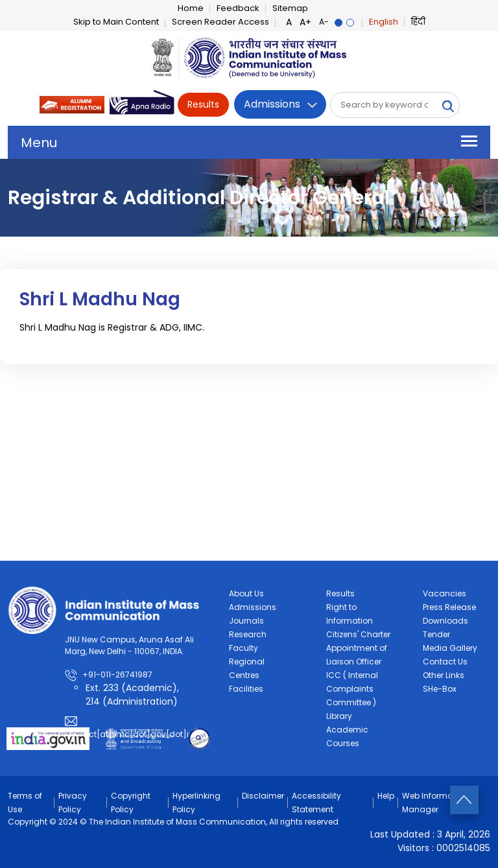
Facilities (246, 689)
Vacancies (445, 593)
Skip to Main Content (116, 22)
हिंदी (418, 22)
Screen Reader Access (220, 22)
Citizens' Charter (358, 634)
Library (339, 716)
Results (203, 104)
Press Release (449, 607)
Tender (436, 634)
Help (386, 796)
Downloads (445, 621)
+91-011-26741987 (117, 674)
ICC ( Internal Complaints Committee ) (352, 689)
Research (248, 634)
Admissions (272, 104)
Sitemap (290, 8)
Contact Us (445, 662)
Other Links (444, 675)
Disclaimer (263, 796)
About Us (246, 593)
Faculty (243, 648)
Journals (246, 621)
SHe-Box (440, 689)
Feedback (238, 8)
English (384, 22)
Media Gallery (450, 648)
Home (191, 8)
